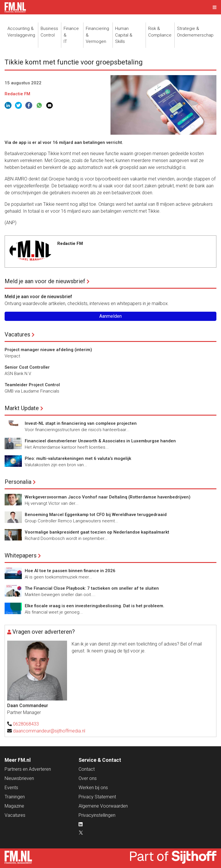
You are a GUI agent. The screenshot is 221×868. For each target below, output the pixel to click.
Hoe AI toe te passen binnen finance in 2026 (70, 571)
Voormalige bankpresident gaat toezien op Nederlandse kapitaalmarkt (97, 532)
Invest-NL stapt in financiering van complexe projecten (81, 423)
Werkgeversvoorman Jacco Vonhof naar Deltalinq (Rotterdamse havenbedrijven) (108, 497)
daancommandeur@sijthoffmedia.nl (49, 731)
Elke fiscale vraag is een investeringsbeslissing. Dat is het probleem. (95, 606)
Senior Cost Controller (27, 367)
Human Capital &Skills (124, 35)
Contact (87, 769)
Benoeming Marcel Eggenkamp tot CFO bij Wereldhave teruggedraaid (96, 515)
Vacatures (17, 334)
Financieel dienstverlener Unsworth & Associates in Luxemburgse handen (100, 441)
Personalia (18, 482)
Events (11, 788)
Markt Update (22, 408)
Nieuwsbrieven (19, 778)
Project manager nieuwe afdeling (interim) (48, 350)
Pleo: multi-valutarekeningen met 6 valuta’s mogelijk (78, 458)
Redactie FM (17, 94)
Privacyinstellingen (97, 815)
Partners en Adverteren (28, 769)
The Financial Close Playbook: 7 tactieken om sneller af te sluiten (92, 588)
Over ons (88, 778)
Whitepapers (21, 555)
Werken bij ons (93, 788)
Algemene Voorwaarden (103, 806)
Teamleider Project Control (32, 385)
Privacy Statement (97, 797)
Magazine (14, 806)
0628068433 (26, 724)
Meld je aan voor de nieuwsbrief (45, 281)
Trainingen (15, 797)
